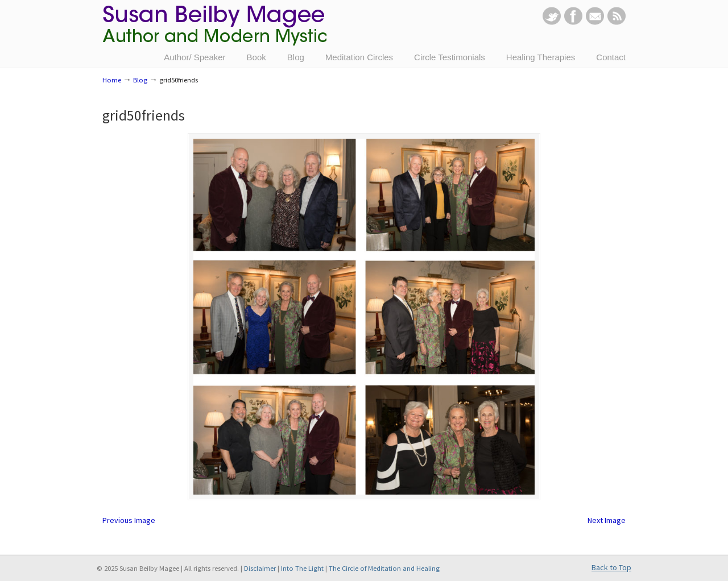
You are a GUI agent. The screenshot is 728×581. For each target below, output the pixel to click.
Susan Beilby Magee (214, 31)
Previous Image (129, 520)
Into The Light (302, 568)
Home (112, 80)
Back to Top (611, 567)
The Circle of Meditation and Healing (384, 568)
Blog (140, 80)
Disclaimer (260, 568)
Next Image (607, 520)
